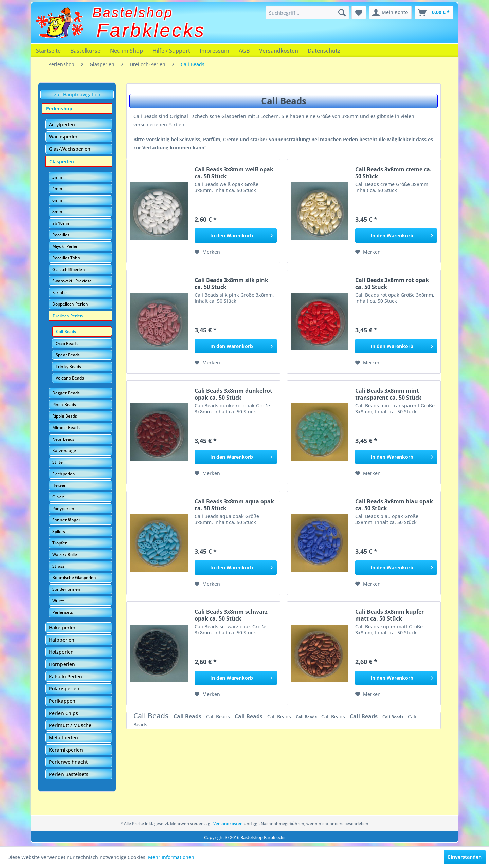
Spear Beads (68, 355)
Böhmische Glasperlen (74, 578)
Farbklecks (151, 30)
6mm (57, 200)
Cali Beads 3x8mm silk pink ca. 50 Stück (231, 283)
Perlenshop (59, 108)
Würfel (59, 601)
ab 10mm (61, 223)
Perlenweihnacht (68, 762)
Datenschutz (324, 51)
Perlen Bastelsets (69, 774)
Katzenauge (64, 451)
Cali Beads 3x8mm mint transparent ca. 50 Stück (388, 394)
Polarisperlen (64, 689)
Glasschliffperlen (69, 269)
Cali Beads (66, 331)
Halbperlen (62, 640)
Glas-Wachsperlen (70, 149)
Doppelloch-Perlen (70, 304)
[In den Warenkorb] (236, 236)
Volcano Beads (70, 378)
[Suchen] (342, 13)
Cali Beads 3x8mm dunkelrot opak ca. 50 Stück (233, 394)
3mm (57, 177)
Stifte (58, 462)
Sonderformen (66, 589)
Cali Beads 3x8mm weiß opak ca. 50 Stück (234, 173)
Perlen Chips (64, 713)
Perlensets (63, 612)
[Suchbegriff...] (307, 13)
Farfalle (59, 292)
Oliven (58, 497)
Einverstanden (465, 857)
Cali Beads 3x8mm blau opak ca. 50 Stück (394, 505)
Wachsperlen (64, 137)
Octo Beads (67, 343)
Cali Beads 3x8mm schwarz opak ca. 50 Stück (231, 615)
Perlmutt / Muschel (71, 725)
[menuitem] (307, 13)
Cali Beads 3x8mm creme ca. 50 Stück (393, 173)
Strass (58, 566)
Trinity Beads (68, 366)
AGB (244, 51)
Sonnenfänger (66, 520)
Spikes (59, 531)
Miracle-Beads (66, 428)
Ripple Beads (65, 416)
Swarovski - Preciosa (72, 281)
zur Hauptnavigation (77, 95)
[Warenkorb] (434, 13)
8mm (57, 212)
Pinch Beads (64, 404)
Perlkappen (62, 701)
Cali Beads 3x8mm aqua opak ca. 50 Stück (234, 505)
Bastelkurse (85, 51)
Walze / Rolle (65, 555)
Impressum (214, 51)
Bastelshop (133, 13)
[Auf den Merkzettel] (207, 252)
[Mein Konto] (390, 13)
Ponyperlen (63, 508)
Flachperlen (64, 474)
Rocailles (61, 235)
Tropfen (60, 543)
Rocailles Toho (66, 258)
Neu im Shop (126, 51)
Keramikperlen (66, 750)
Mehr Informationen (171, 857)
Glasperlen (62, 161)
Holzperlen (61, 652)
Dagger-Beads (66, 393)
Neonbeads (63, 439)
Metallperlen (64, 737)
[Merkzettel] (359, 13)
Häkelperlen (63, 627)
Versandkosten (279, 51)
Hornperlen (62, 664)
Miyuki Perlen (66, 246)
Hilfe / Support (171, 51)
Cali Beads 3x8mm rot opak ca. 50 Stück (392, 283)
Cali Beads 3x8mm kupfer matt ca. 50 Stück (390, 615)
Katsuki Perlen (66, 676)
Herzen (59, 485)
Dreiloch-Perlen (68, 316)
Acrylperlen (62, 124)
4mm (57, 189)
